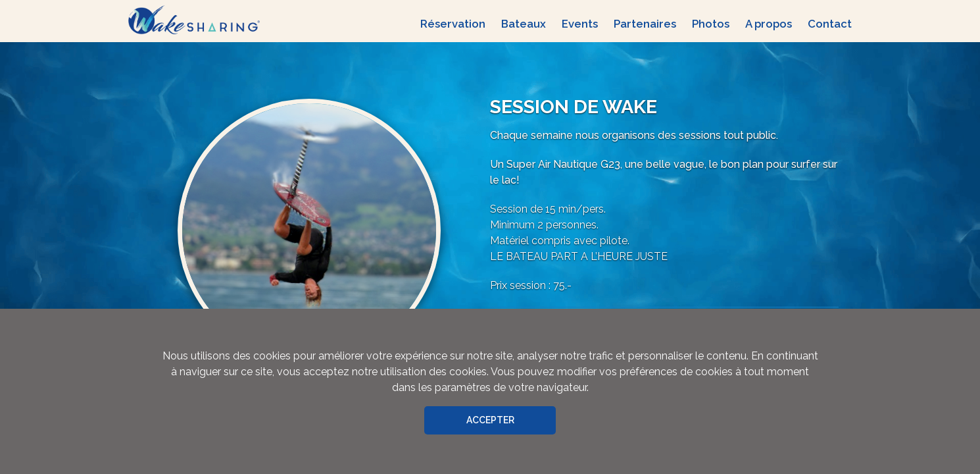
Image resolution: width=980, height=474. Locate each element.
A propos (769, 24)
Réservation (453, 24)
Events (580, 24)
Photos (711, 24)
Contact (830, 24)
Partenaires (645, 24)
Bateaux (524, 24)
